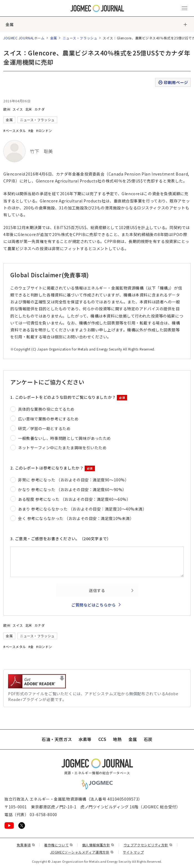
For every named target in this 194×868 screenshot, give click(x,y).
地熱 (117, 739)
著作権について (58, 845)
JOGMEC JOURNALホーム (24, 38)
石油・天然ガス (57, 739)
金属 (10, 24)
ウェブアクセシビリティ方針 (148, 845)
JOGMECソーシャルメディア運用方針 (82, 852)
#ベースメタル (15, 130)
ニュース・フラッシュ (80, 38)
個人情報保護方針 (98, 845)
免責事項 (26, 845)
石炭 (148, 739)
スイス (18, 109)
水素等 (85, 739)
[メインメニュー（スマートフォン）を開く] (185, 8)
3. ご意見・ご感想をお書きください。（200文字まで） (61, 539)
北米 (29, 109)
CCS (102, 739)
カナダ (40, 109)
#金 (31, 130)
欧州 (7, 109)
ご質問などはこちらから (94, 605)
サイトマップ (133, 852)
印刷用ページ (173, 83)
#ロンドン (44, 130)
